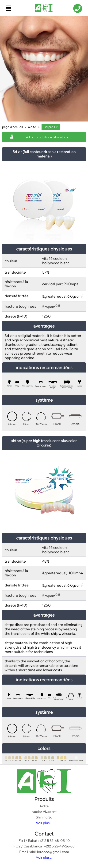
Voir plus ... (44, 823)
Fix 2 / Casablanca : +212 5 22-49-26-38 (44, 846)
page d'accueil (12, 127)
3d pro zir (51, 127)
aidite (32, 127)
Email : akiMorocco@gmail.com (44, 852)
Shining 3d (44, 817)
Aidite (44, 806)
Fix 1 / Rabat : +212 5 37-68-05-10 (44, 841)
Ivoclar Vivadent (44, 812)
